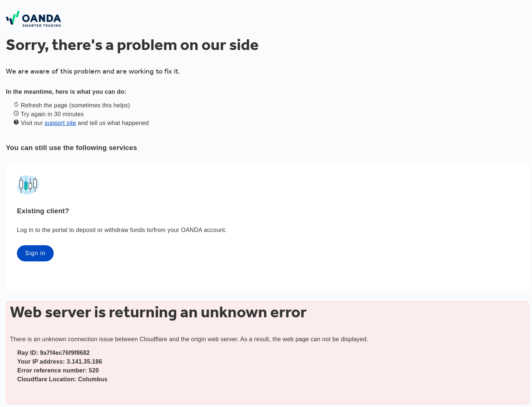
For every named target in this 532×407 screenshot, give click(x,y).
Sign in (35, 253)
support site (60, 123)
